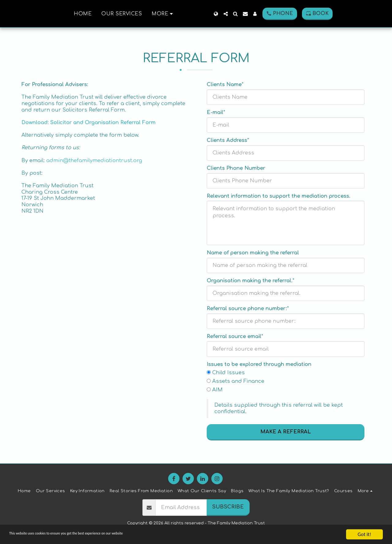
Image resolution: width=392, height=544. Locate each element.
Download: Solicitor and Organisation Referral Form (89, 122)
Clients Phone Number (236, 168)
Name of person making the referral (253, 253)
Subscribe (228, 507)
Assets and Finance (238, 381)
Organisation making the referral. (250, 281)
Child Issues (228, 373)
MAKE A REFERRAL (286, 432)
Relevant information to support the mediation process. (279, 196)
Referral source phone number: (247, 308)
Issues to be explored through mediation (259, 364)
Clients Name (224, 84)
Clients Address (227, 140)
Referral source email (234, 336)
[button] (247, 14)
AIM (217, 390)
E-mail (215, 112)
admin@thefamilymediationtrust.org (94, 160)
